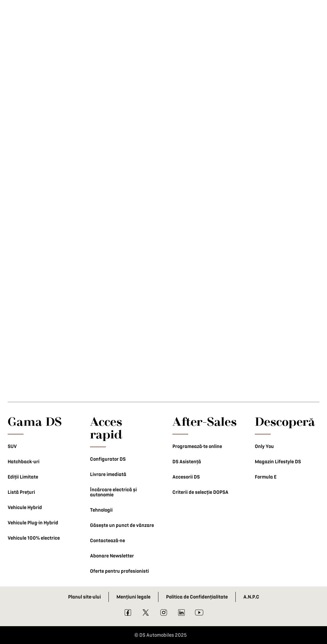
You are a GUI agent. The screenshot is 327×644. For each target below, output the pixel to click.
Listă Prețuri (21, 492)
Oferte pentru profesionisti (119, 571)
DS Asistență (187, 462)
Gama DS (35, 421)
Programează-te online (197, 446)
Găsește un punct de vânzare (122, 525)
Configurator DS (108, 459)
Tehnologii (101, 510)
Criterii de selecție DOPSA (200, 492)
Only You (264, 446)
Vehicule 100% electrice (34, 538)
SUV (12, 446)
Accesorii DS (186, 477)
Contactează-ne (108, 541)
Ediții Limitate (23, 477)
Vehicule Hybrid (25, 507)
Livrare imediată (108, 474)
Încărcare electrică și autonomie (113, 492)
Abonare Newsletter (112, 556)
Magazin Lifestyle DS (278, 462)
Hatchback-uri (24, 462)
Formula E (266, 477)
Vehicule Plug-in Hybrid (33, 523)
